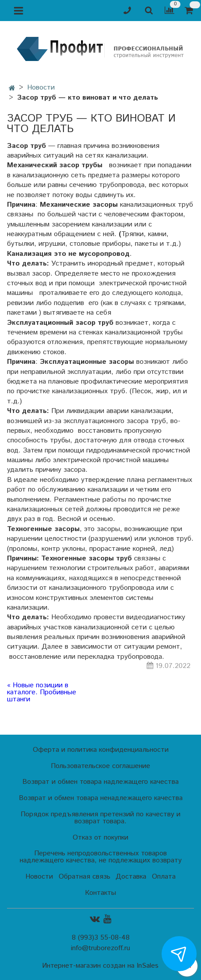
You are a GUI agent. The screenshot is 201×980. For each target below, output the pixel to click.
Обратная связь (85, 877)
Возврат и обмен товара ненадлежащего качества (101, 798)
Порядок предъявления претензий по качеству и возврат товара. (100, 818)
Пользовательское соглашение (100, 766)
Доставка (131, 877)
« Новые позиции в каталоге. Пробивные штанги (42, 693)
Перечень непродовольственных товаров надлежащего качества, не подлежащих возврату (101, 857)
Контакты (100, 893)
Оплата (164, 877)
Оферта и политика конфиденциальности (101, 750)
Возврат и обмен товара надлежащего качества (100, 782)
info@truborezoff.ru (100, 948)
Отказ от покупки (100, 838)
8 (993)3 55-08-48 (101, 938)
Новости (41, 88)
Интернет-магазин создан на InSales (100, 966)
